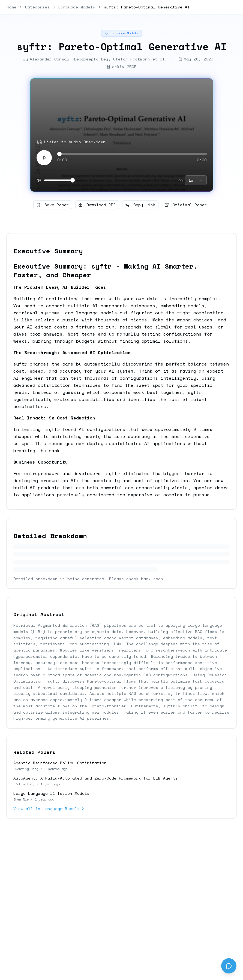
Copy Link (140, 205)
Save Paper (53, 205)
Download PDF (97, 205)
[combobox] (196, 180)
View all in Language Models (49, 809)
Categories (37, 7)
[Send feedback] (229, 966)
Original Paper (186, 205)
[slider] (59, 154)
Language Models (77, 7)
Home (11, 7)
